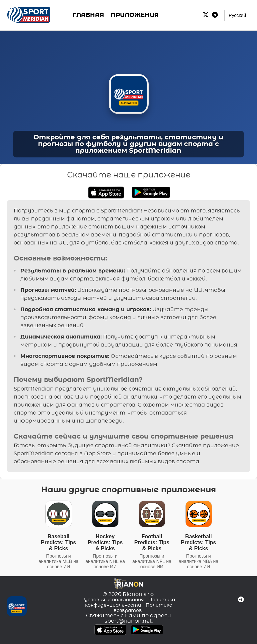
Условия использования (114, 600)
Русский (237, 15)
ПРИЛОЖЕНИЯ (135, 15)
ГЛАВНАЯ (88, 15)
